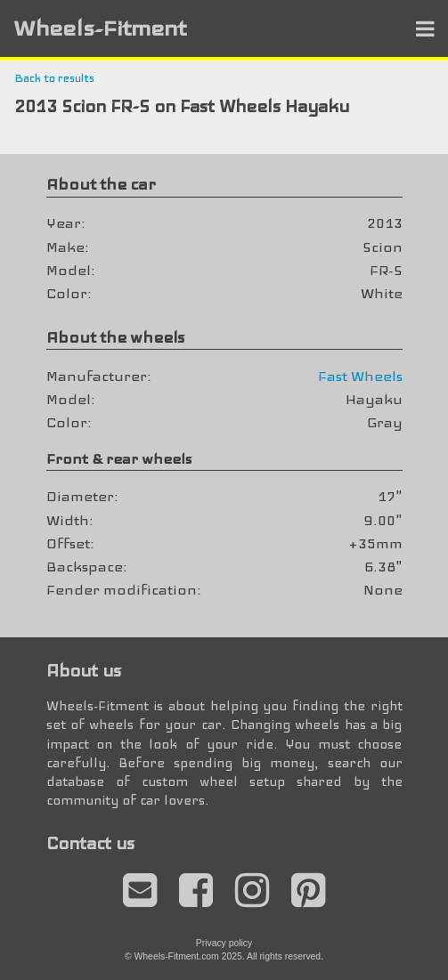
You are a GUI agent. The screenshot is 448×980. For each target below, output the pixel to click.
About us (84, 671)
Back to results (54, 78)
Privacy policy (224, 943)
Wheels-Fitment (100, 28)
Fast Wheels (360, 376)
